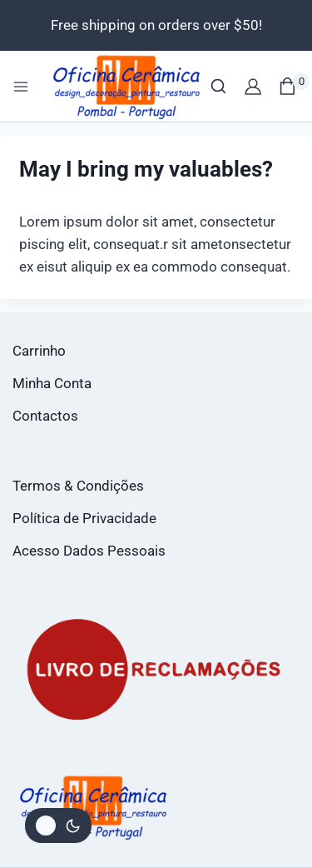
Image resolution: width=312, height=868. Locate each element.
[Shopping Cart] (294, 86)
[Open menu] (21, 87)
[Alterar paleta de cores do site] (58, 826)
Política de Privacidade (84, 518)
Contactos (45, 416)
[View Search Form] (218, 86)
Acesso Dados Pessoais (89, 551)
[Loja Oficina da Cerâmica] (128, 86)
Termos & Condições (78, 486)
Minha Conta (52, 383)
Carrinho (39, 351)
